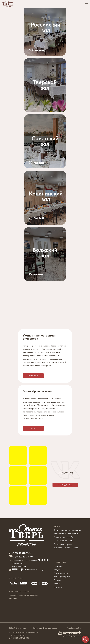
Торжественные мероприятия (67, 530)
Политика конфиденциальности (45, 628)
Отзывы (57, 580)
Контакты (58, 587)
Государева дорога (63, 544)
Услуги (57, 526)
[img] (45, 141)
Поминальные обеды (64, 541)
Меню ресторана (62, 577)
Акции (57, 584)
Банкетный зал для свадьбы (67, 534)
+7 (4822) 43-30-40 (22, 557)
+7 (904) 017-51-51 (22, 553)
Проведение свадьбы (64, 537)
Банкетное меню (62, 573)
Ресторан (58, 566)
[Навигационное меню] (86, 4)
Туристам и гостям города (66, 548)
